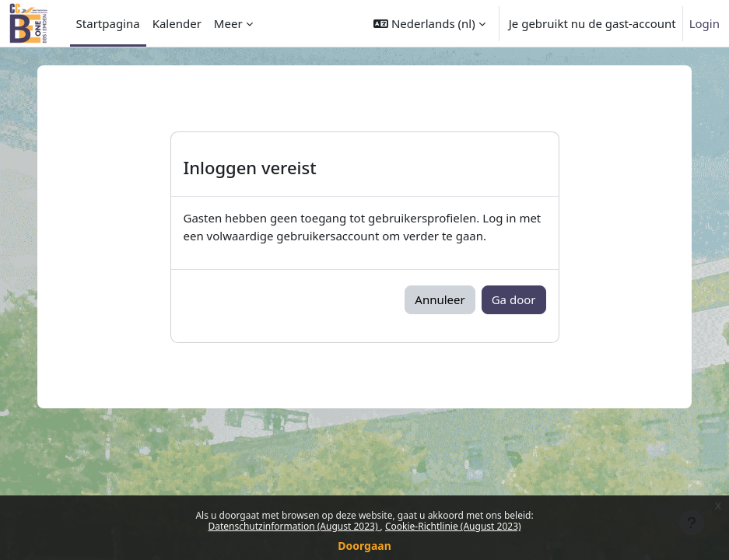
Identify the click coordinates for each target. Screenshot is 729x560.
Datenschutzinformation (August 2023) (294, 526)
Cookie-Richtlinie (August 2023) (453, 526)
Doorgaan (364, 546)
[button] (429, 23)
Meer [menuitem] (228, 23)
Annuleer (440, 299)
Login (704, 23)
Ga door (514, 299)
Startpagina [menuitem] (108, 23)
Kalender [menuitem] (177, 23)
